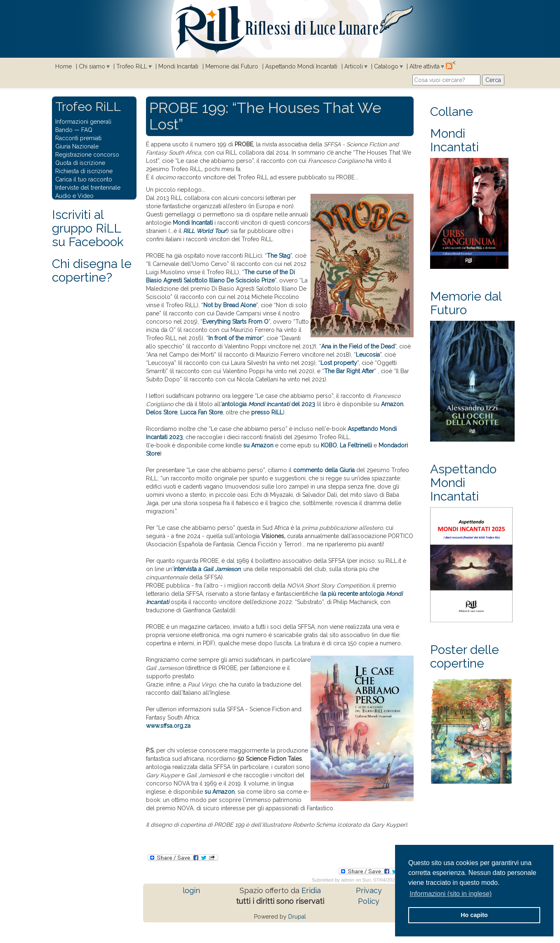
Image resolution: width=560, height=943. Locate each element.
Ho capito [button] (474, 915)
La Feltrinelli (356, 445)
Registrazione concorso (87, 155)
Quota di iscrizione (80, 163)
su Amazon (258, 445)
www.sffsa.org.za (168, 726)
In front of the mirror (235, 338)
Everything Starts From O (235, 322)
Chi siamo (92, 66)
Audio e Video (74, 196)
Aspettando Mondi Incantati (301, 66)
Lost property (339, 363)
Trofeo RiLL (132, 66)
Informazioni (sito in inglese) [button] (451, 894)
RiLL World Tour (205, 231)
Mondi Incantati (178, 66)
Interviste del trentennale (88, 188)
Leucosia (368, 355)
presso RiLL (267, 412)
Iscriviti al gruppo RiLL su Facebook (88, 228)
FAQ (87, 130)
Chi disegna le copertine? (92, 270)
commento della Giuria (324, 470)
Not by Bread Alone (230, 305)
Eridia (311, 890)
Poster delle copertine (465, 656)
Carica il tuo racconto (84, 179)
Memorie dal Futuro (232, 66)
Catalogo (386, 66)
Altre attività (425, 66)
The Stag (279, 256)
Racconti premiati (78, 138)
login (191, 890)
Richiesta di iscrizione (84, 171)
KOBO (329, 445)
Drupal (297, 917)
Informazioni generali (83, 122)
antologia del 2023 (268, 404)
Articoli (354, 66)
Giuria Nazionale (77, 146)
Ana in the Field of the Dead (358, 346)
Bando (64, 130)
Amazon (392, 404)
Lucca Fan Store (201, 412)
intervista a (207, 569)
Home (64, 66)
